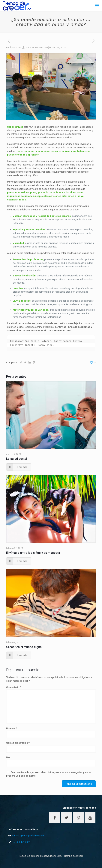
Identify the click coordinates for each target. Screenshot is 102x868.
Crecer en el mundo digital (24, 647)
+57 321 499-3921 (21, 842)
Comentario (14, 687)
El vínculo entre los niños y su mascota (33, 553)
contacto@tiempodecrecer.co (28, 836)
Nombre (12, 728)
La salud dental (17, 459)
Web (9, 757)
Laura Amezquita (34, 47)
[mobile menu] (97, 6)
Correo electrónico (18, 743)
